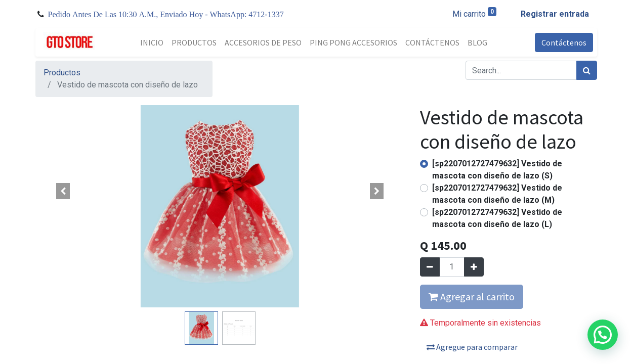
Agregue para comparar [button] (472, 347)
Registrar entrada (555, 14)
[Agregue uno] (474, 267)
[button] (63, 191)
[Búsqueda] (587, 70)
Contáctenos (564, 42)
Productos (62, 73)
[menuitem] (152, 42)
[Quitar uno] (430, 267)
